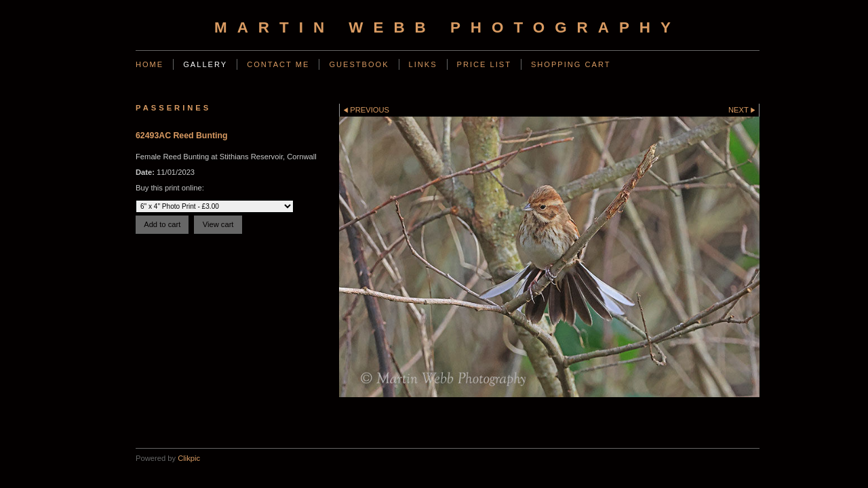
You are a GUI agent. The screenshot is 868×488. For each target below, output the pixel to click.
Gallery (205, 64)
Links (423, 64)
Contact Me (278, 64)
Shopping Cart (571, 64)
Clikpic (189, 458)
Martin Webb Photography (448, 27)
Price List (484, 64)
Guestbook (359, 64)
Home (150, 64)
